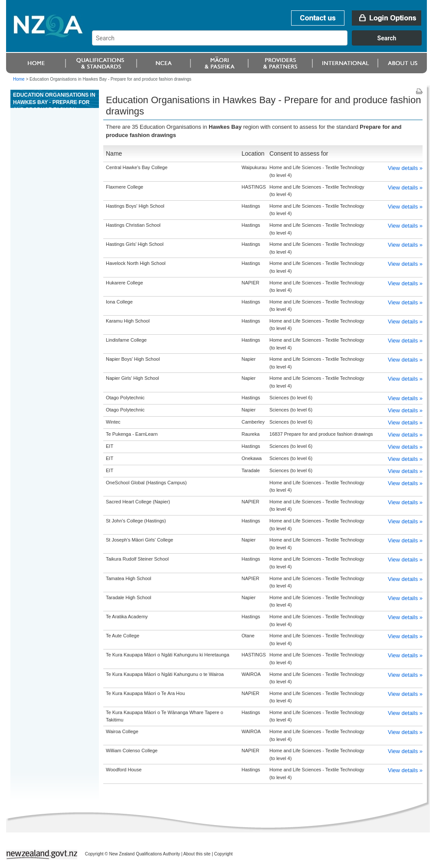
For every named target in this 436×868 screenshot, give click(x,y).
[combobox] (261, 43)
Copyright (224, 854)
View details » (405, 168)
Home (19, 79)
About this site (197, 854)
